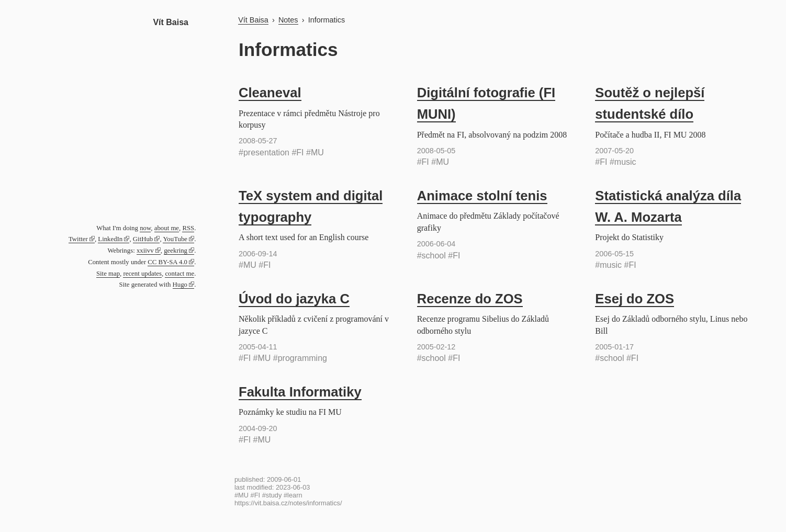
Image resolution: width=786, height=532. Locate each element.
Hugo (180, 285)
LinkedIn (110, 239)
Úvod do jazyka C (294, 299)
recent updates (142, 274)
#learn (293, 495)
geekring (176, 251)
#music (623, 162)
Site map (108, 274)
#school (431, 256)
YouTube (175, 239)
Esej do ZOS (635, 299)
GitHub (143, 239)
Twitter (78, 239)
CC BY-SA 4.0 (167, 262)
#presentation (264, 152)
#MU (315, 152)
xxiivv (145, 251)
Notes (288, 20)
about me (167, 228)
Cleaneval (270, 93)
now (145, 228)
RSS (188, 228)
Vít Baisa (171, 22)
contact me (179, 274)
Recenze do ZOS (470, 299)
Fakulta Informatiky (300, 392)
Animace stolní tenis (482, 196)
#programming (300, 358)
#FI (297, 152)
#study (272, 495)
